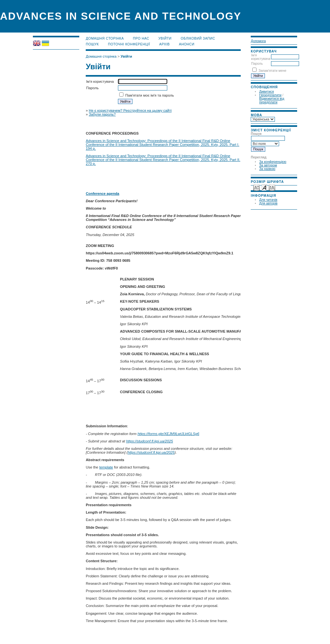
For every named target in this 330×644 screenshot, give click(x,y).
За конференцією (273, 162)
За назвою (267, 169)
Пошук (92, 44)
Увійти (165, 38)
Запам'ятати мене (272, 71)
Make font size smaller (257, 187)
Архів (165, 44)
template (106, 467)
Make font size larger (272, 187)
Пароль (257, 64)
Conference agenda (102, 194)
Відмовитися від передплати (272, 100)
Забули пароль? (102, 114)
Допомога (258, 41)
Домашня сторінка (105, 38)
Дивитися (267, 92)
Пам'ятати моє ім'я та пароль (150, 95)
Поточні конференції (129, 44)
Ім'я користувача (261, 57)
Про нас (141, 38)
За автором (268, 165)
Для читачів (268, 200)
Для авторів (268, 203)
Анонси (187, 44)
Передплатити (270, 95)
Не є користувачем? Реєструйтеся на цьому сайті (130, 110)
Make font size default (264, 187)
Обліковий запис (198, 38)
